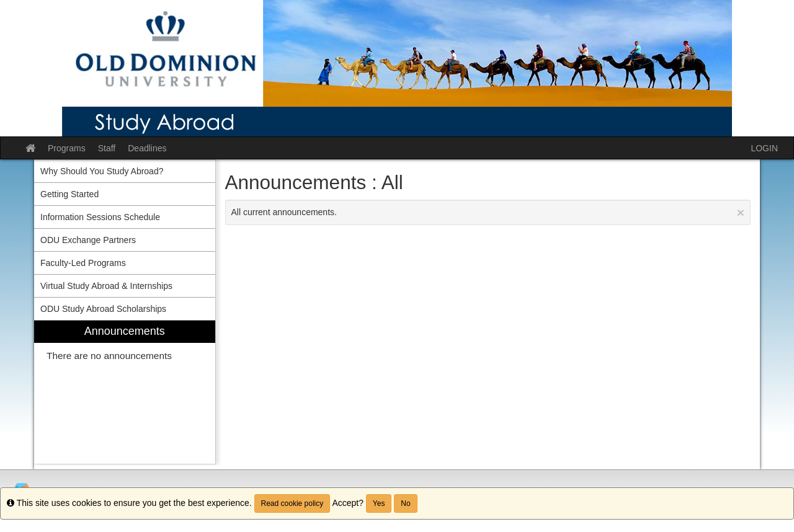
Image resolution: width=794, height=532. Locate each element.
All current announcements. (488, 212)
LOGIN (764, 148)
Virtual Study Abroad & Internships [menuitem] (106, 286)
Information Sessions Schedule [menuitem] (100, 217)
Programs (67, 148)
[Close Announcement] (741, 212)
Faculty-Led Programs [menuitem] (83, 263)
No (405, 503)
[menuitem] (125, 392)
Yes (379, 503)
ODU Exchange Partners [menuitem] (88, 240)
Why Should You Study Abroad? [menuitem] (102, 171)
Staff (107, 148)
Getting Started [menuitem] (69, 194)
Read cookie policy (292, 503)
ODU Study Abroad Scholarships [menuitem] (103, 309)
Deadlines (147, 148)
